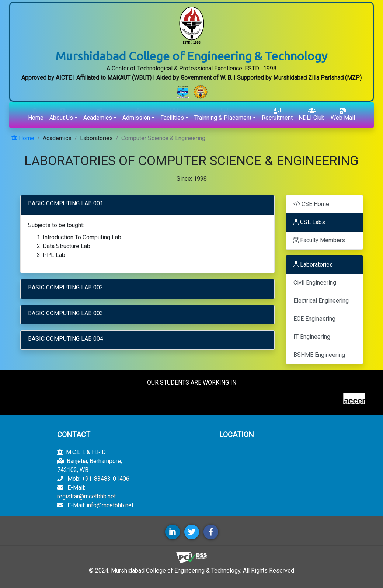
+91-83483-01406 (106, 479)
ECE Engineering (314, 319)
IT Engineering (312, 337)
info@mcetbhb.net (110, 505)
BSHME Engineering (319, 355)
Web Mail (343, 114)
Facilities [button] (172, 114)
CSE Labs (309, 222)
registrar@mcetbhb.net (86, 496)
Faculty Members (319, 240)
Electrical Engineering (321, 301)
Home (36, 114)
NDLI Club (312, 114)
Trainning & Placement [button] (223, 114)
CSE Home (311, 204)
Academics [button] (98, 114)
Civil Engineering (315, 283)
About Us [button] (61, 114)
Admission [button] (136, 114)
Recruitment (277, 114)
